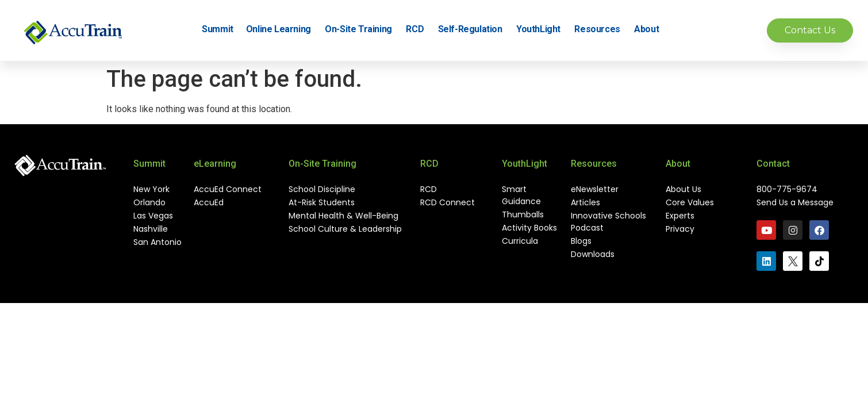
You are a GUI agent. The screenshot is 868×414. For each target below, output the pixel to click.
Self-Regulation (474, 29)
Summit (218, 29)
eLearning (215, 164)
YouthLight (542, 29)
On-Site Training (362, 29)
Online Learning (282, 29)
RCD (418, 29)
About (650, 29)
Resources (601, 29)
